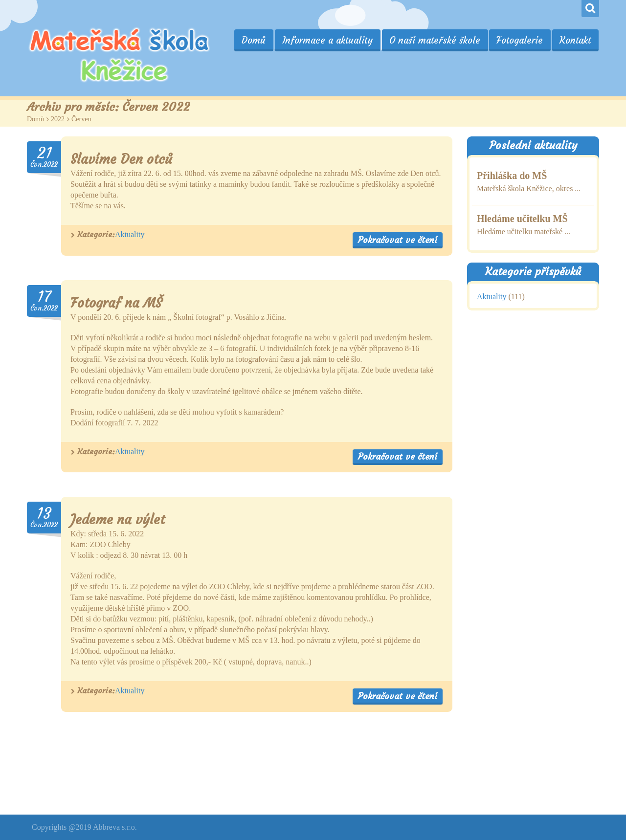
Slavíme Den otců (121, 159)
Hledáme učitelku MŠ (522, 219)
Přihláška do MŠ (512, 176)
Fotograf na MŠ (116, 303)
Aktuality (130, 234)
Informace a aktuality (330, 40)
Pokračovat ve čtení (398, 240)
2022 (58, 119)
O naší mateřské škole (437, 40)
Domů (257, 40)
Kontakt (576, 40)
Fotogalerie (521, 40)
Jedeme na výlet (118, 519)
